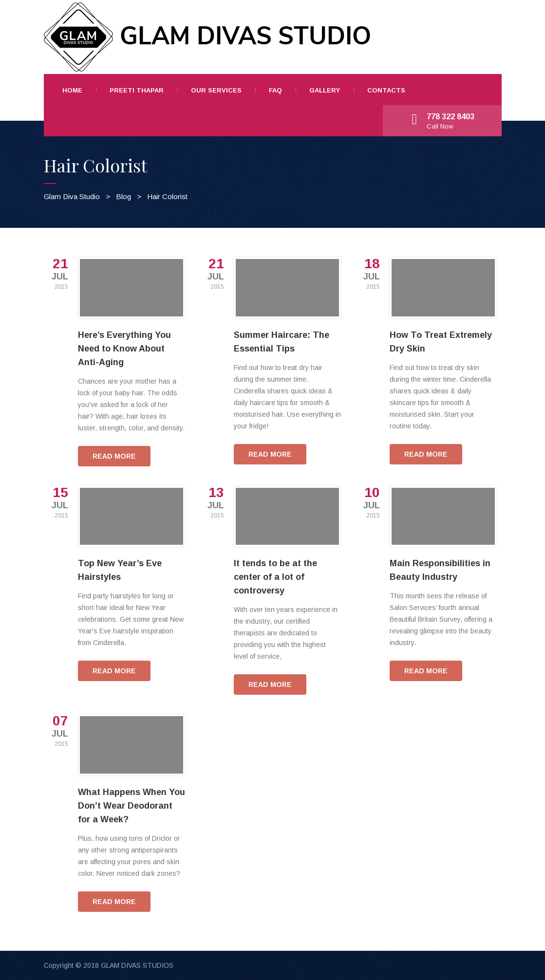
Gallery (325, 90)
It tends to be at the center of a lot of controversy (275, 577)
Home (72, 90)
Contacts (386, 90)
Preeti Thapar (137, 90)
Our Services (216, 90)
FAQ (275, 90)
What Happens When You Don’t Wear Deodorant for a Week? (132, 806)
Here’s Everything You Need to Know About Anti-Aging (124, 349)
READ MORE (114, 456)
